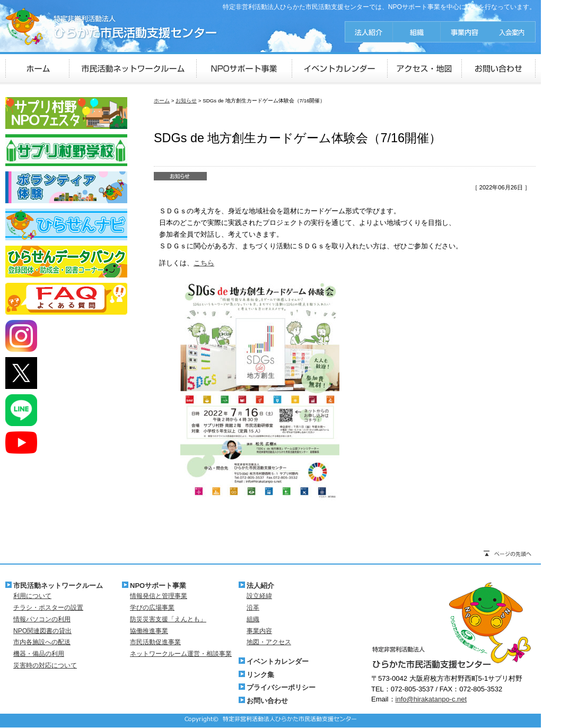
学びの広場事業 (152, 608)
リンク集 (260, 675)
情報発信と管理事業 (159, 596)
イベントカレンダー (278, 661)
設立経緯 (259, 596)
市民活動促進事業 (155, 642)
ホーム (162, 101)
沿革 (253, 608)
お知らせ (186, 101)
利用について (32, 596)
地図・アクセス (269, 642)
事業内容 (259, 631)
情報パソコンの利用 (42, 619)
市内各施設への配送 (42, 642)
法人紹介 (260, 586)
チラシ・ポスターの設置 (48, 608)
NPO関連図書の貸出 (42, 631)
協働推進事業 (149, 631)
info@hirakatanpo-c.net (431, 699)
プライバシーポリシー (281, 687)
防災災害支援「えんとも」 (168, 619)
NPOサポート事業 (158, 586)
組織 (253, 619)
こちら (204, 263)
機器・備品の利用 (39, 654)
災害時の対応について (45, 665)
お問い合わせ (267, 701)
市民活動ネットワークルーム (58, 586)
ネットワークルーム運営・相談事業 (181, 654)
